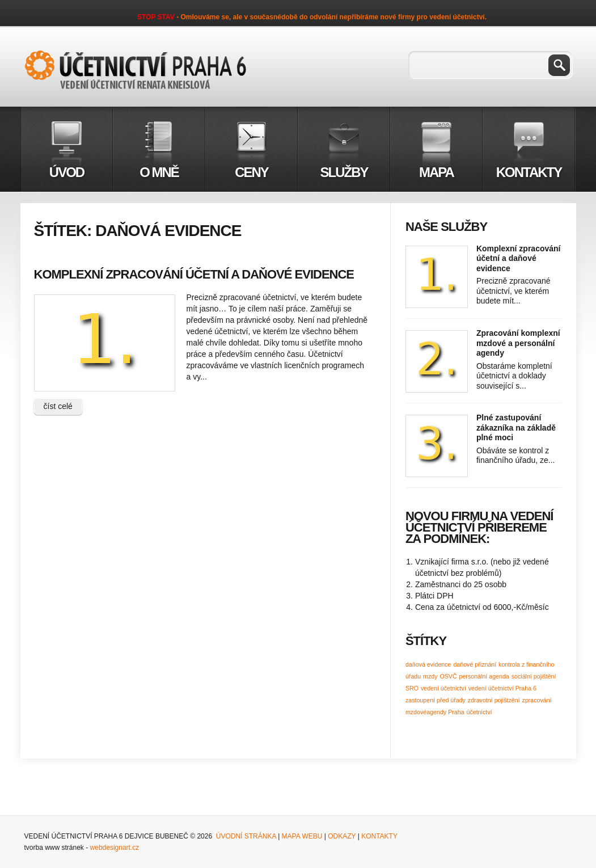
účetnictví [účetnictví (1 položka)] (479, 712)
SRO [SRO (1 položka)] (412, 688)
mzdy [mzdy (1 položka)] (430, 676)
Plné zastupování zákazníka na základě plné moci (516, 427)
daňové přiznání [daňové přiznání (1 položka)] (475, 664)
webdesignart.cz (115, 848)
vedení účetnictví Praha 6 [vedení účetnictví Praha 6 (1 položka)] (502, 688)
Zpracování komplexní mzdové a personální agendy (518, 343)
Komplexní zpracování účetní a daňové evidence (194, 274)
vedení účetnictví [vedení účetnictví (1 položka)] (443, 688)
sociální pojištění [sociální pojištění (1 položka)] (534, 676)
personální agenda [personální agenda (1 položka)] (484, 676)
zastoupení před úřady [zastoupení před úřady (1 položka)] (436, 700)
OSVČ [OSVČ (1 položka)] (448, 676)
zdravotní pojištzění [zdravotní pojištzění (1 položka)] (494, 700)
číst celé (58, 406)
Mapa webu (302, 836)
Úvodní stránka (246, 836)
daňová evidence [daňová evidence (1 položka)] (428, 664)
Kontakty (379, 836)
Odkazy (341, 836)
